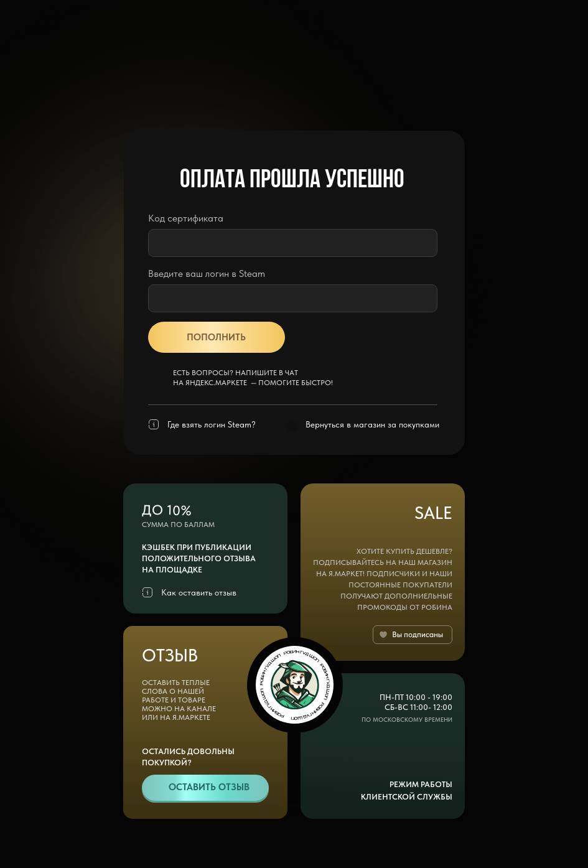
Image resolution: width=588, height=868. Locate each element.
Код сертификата (186, 218)
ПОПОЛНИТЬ (216, 337)
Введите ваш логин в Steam (207, 273)
